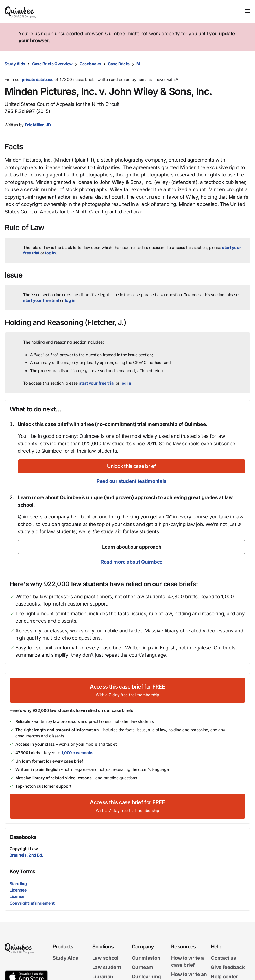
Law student (107, 967)
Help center (224, 977)
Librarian (103, 977)
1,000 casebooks (77, 753)
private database (37, 79)
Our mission (146, 958)
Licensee (18, 890)
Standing (18, 884)
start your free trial (41, 300)
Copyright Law (24, 849)
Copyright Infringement (32, 903)
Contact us (223, 958)
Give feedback (228, 967)
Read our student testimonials (132, 481)
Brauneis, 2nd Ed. (26, 855)
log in (50, 253)
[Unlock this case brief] (132, 466)
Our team (143, 967)
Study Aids (15, 64)
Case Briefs (119, 64)
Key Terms (22, 871)
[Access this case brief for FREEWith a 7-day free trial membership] (127, 690)
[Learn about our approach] (132, 547)
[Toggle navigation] (248, 11)
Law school (105, 958)
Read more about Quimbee (132, 562)
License (17, 896)
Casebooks (90, 64)
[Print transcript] (245, 64)
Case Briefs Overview (52, 64)
